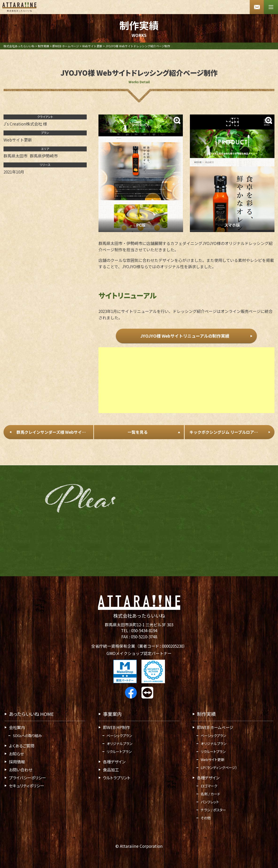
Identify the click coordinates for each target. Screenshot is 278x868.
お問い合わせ (21, 770)
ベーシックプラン (119, 736)
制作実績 (206, 714)
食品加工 (111, 770)
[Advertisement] (186, 384)
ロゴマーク (209, 786)
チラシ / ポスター (213, 810)
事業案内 (112, 714)
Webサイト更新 (213, 759)
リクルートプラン (119, 752)
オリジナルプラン (119, 744)
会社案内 (17, 727)
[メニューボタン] (271, 7)
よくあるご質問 (22, 746)
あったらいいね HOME (31, 714)
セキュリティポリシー (27, 786)
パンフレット (210, 802)
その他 (206, 818)
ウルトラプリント (117, 778)
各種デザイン (114, 762)
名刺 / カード (210, 794)
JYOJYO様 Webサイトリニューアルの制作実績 (185, 336)
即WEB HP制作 (116, 727)
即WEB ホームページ (215, 727)
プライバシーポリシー (27, 778)
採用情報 (17, 762)
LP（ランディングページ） (219, 767)
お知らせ (16, 754)
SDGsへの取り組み (27, 736)
